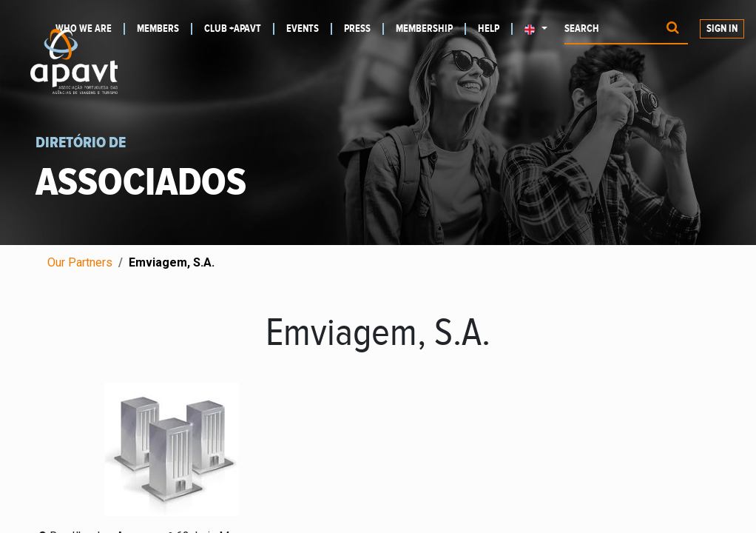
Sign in (722, 29)
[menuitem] (165, 29)
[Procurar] (673, 29)
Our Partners (80, 262)
